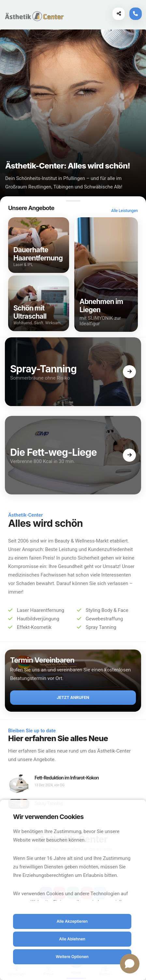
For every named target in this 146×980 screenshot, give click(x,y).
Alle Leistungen (124, 211)
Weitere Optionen (72, 957)
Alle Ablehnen (72, 939)
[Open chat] (130, 964)
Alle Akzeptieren (72, 921)
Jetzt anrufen (73, 697)
